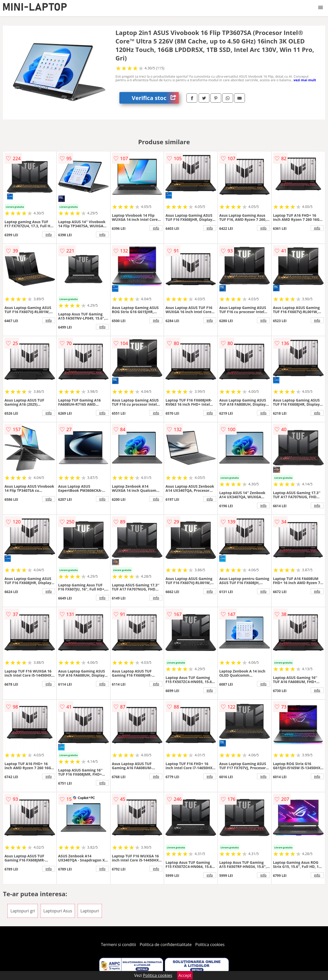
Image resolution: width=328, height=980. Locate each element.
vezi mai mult (305, 80)
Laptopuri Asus (58, 911)
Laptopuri (90, 911)
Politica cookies (210, 945)
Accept (185, 975)
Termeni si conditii (118, 945)
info (49, 234)
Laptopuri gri (23, 911)
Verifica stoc (155, 98)
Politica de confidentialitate (166, 945)
